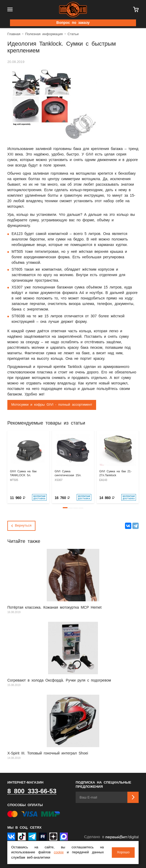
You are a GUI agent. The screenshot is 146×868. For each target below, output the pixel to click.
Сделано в (111, 837)
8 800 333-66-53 (32, 791)
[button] (65, 508)
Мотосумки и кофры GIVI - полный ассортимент (52, 405)
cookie (59, 852)
